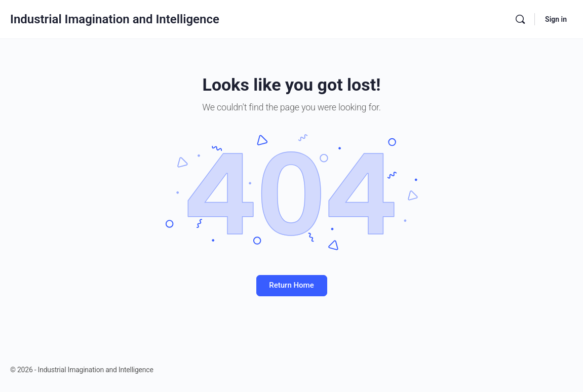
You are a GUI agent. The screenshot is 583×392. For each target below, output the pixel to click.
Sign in (556, 19)
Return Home (291, 285)
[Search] (520, 19)
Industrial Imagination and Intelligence (115, 19)
